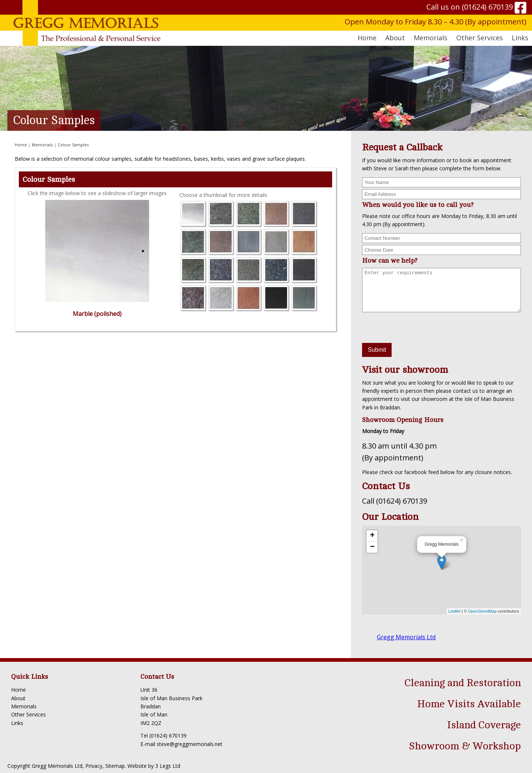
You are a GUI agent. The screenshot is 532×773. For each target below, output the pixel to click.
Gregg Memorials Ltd (406, 637)
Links (520, 38)
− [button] (372, 547)
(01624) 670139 (487, 7)
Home (367, 38)
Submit (377, 350)
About (18, 698)
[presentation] (418, 328)
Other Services (28, 714)
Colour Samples (73, 145)
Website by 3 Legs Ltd (154, 766)
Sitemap (115, 766)
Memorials (42, 145)
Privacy (94, 766)
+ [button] (372, 536)
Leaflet (455, 611)
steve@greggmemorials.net (190, 744)
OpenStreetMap (482, 611)
